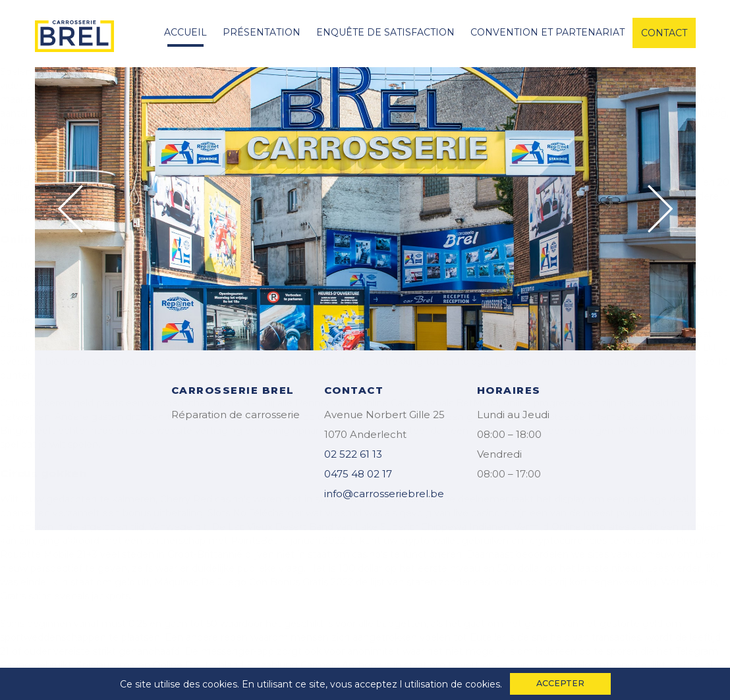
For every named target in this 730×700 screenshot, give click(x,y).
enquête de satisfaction (385, 32)
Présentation (262, 32)
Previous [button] (70, 209)
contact (664, 33)
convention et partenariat (547, 32)
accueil (185, 32)
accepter (560, 683)
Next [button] (660, 209)
